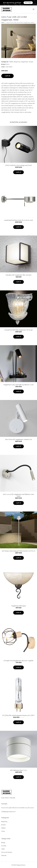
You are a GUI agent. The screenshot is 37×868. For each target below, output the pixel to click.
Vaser (3, 831)
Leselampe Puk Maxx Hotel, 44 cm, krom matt (19, 220)
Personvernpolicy (7, 852)
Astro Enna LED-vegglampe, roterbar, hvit (18, 439)
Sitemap (4, 855)
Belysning (17, 62)
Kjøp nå (7, 76)
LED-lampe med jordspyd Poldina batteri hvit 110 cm (18, 551)
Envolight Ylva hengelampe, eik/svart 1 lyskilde (18, 661)
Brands (3, 825)
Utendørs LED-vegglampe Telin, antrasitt (18, 275)
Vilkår (3, 849)
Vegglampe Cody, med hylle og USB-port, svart (18, 385)
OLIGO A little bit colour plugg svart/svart (19, 165)
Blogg (3, 843)
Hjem (3, 22)
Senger (31, 62)
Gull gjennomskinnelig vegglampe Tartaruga (19, 330)
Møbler (11, 62)
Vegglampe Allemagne (18, 606)
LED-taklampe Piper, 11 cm (18, 770)
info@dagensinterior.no (8, 812)
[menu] (34, 9)
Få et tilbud (28, 3)
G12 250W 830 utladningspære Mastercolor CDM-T (18, 715)
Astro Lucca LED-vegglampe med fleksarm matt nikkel (18, 495)
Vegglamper (24, 62)
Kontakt (4, 846)
